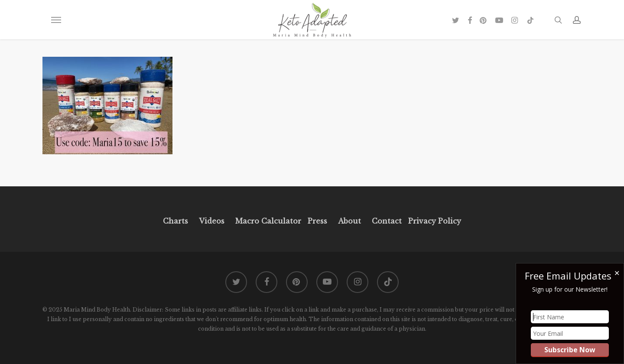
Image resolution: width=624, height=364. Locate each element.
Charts (175, 221)
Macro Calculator (268, 221)
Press (317, 221)
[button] (56, 20)
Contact (387, 221)
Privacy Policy (434, 221)
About (349, 221)
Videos (212, 221)
